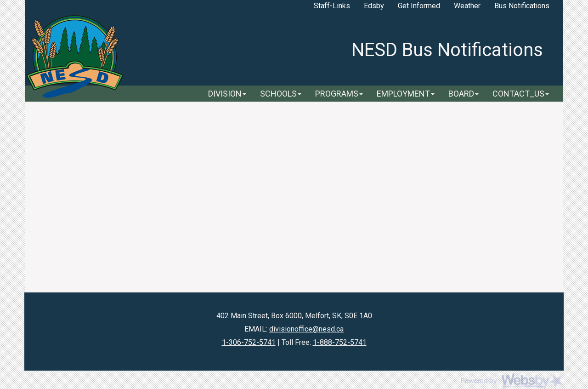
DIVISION (227, 94)
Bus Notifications (522, 6)
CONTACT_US (521, 94)
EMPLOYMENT (406, 94)
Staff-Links (332, 6)
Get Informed (419, 6)
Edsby (374, 6)
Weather (467, 6)
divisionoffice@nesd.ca (306, 329)
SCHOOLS (281, 94)
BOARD (464, 94)
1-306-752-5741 (249, 342)
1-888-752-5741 (340, 342)
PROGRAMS (339, 94)
